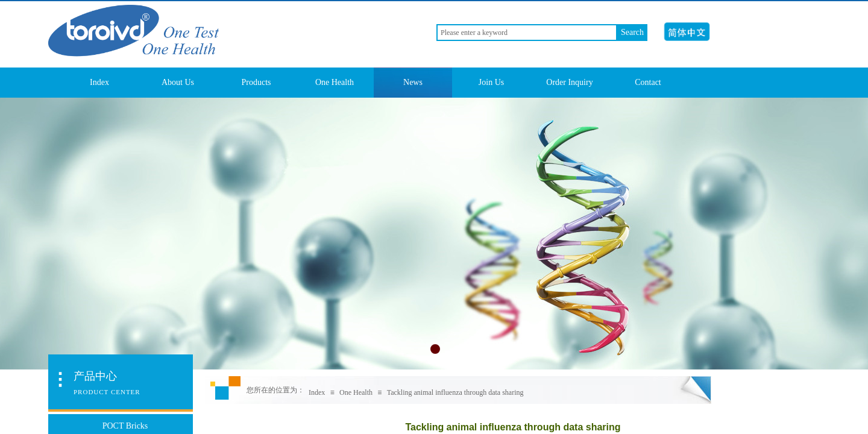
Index (99, 82)
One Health (335, 82)
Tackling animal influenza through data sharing (455, 392)
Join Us (491, 82)
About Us (178, 82)
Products (256, 82)
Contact (648, 82)
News (413, 82)
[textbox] (527, 33)
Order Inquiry (569, 82)
